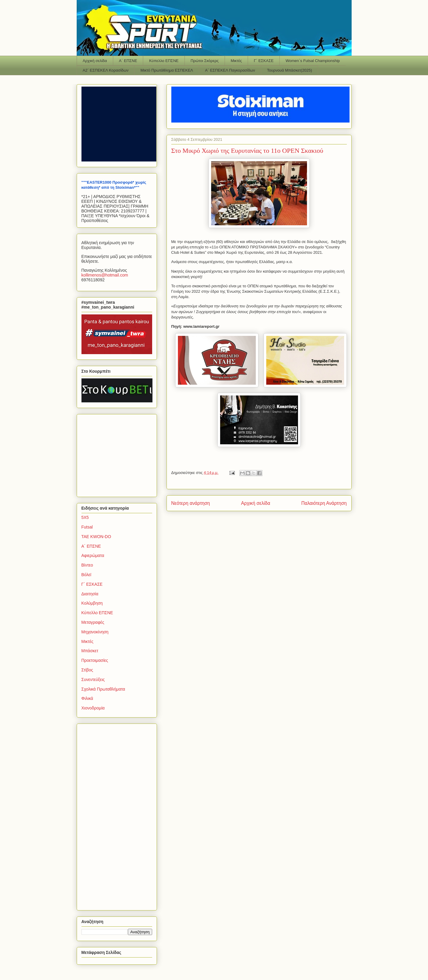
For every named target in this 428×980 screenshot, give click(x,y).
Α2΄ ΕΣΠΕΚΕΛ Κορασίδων (106, 70)
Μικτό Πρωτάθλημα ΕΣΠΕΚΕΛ (167, 70)
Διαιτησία (90, 594)
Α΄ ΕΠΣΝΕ (128, 61)
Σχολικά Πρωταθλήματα (103, 689)
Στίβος (87, 670)
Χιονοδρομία (93, 708)
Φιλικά (87, 698)
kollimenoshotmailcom (105, 275)
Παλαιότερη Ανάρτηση (324, 503)
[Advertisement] (119, 454)
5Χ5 (85, 517)
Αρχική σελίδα (95, 61)
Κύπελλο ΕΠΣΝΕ (164, 61)
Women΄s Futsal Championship (313, 61)
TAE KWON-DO (96, 537)
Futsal (87, 527)
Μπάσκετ (90, 651)
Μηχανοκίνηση (95, 632)
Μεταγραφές (93, 622)
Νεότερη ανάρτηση (191, 503)
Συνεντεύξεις (93, 679)
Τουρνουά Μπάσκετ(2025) (290, 70)
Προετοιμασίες (95, 660)
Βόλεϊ (86, 575)
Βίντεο (87, 565)
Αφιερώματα (93, 555)
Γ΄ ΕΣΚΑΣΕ (264, 61)
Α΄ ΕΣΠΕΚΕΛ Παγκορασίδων (230, 70)
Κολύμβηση (92, 603)
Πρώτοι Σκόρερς (205, 61)
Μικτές (236, 61)
